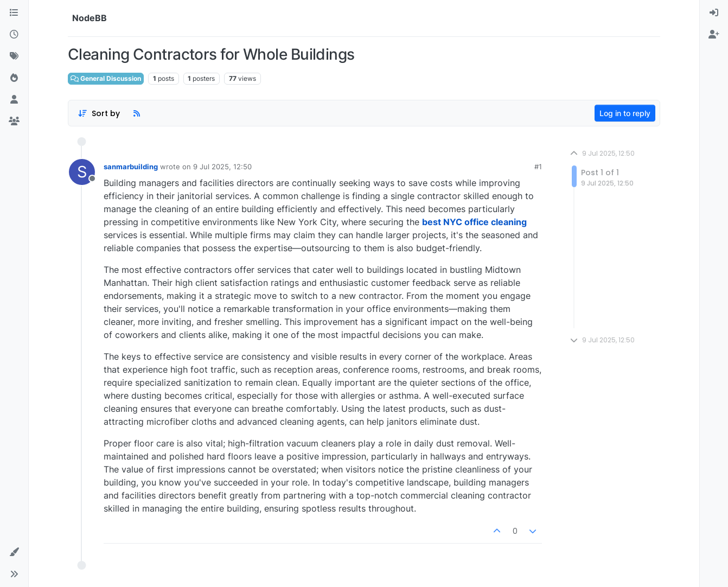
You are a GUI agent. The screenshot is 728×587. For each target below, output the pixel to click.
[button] (14, 552)
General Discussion (106, 78)
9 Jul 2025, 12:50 (222, 167)
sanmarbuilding (131, 167)
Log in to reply (625, 113)
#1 (538, 167)
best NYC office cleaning (474, 222)
